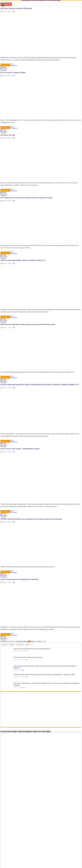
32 (27, 660)
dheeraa (31, 506)
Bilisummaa (43, 629)
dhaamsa (6, 372)
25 (27, 677)
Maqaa (29, 310)
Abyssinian (9, 185)
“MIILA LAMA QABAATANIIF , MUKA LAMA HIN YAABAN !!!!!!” (23, 260)
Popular (12, 644)
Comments (20, 644)
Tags (28, 644)
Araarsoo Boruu (43, 567)
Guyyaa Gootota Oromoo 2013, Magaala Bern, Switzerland (19, 579)
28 (23, 670)
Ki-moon (18, 245)
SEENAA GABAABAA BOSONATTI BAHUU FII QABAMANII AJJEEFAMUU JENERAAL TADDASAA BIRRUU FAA (40, 385)
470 (38, 641)
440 (19, 641)
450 (22, 641)
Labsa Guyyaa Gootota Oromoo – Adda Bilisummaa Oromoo (20, 449)
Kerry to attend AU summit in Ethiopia (13, 72)
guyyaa (18, 372)
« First (13, 641)
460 (25, 641)
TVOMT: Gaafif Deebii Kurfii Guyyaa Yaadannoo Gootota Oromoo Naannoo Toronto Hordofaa (31, 519)
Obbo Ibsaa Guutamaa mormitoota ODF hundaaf (16, 8)
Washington (13, 120)
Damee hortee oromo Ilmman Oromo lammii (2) (28, 657)
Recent (5, 644)
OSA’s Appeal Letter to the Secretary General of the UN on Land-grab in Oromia (26, 198)
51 (27, 651)
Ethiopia (31, 60)
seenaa (32, 436)
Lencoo (56, 372)
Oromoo (40, 58)
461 (27, 641)
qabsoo (44, 310)
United (56, 245)
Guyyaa (20, 567)
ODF (44, 58)
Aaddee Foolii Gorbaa (62, 434)
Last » (44, 641)
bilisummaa (22, 504)
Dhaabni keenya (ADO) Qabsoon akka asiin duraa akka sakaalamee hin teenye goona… (29, 324)
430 (17, 641)
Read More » (5, 65)
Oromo (3, 183)
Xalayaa (3, 58)
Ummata (34, 310)
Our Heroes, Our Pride (8, 135)
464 (34, 641)
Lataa (60, 372)
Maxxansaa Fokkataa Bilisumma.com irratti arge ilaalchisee (32, 649)
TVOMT (3, 567)
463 (32, 641)
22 (24, 687)
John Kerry (40, 120)
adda (48, 60)
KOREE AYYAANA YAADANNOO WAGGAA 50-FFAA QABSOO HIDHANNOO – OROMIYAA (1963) (44, 675)
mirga (25, 629)
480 (40, 641)
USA (12, 248)
